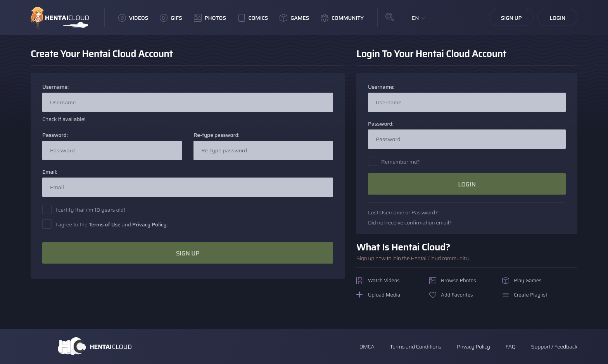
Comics (253, 18)
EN (415, 18)
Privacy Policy (149, 224)
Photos (210, 18)
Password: (55, 135)
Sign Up (511, 18)
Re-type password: (217, 135)
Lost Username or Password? (403, 213)
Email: (50, 172)
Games (294, 18)
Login (557, 18)
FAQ (511, 347)
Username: (55, 87)
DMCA (367, 347)
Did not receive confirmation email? (410, 223)
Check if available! (64, 119)
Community (342, 18)
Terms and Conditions (415, 347)
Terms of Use (105, 224)
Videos (133, 18)
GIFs (171, 18)
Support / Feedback (554, 347)
